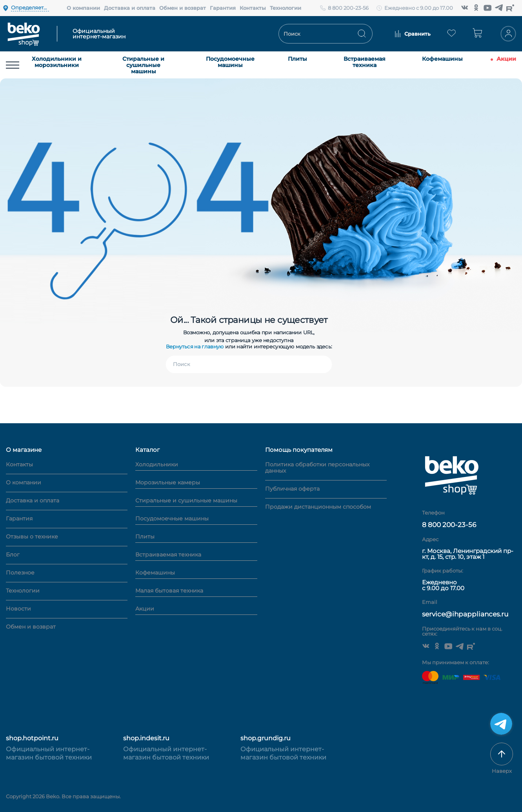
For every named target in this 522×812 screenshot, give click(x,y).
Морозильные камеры (168, 483)
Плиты (297, 59)
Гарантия (223, 8)
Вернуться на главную (195, 346)
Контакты (253, 8)
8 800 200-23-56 (348, 8)
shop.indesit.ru (146, 738)
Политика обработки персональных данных (317, 468)
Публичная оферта (292, 489)
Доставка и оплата (130, 8)
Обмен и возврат (183, 8)
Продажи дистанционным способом (318, 507)
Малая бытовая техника (169, 591)
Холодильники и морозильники (57, 62)
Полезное (20, 573)
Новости (18, 609)
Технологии (286, 8)
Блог (13, 555)
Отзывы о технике (32, 536)
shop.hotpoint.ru (32, 738)
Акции (506, 59)
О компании (83, 8)
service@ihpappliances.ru (465, 614)
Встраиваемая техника (365, 62)
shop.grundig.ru (266, 738)
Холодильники (157, 465)
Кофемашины (442, 59)
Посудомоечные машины (230, 62)
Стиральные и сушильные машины (143, 65)
